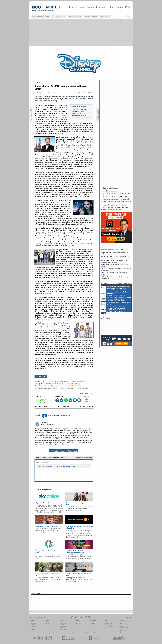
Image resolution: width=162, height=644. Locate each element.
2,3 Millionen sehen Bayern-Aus (112, 191)
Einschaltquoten (75, 633)
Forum (119, 7)
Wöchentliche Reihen (80, 622)
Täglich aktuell (79, 625)
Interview (48, 625)
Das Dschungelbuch (59, 384)
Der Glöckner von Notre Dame (57, 386)
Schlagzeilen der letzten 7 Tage (112, 209)
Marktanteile (78, 623)
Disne (61, 388)
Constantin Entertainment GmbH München (115, 288)
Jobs (121, 623)
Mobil (32, 625)
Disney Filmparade (83, 388)
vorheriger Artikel (41, 407)
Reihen (47, 623)
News (82, 7)
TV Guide (81, 633)
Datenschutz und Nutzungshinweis (124, 627)
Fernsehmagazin (48, 633)
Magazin (72, 7)
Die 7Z (55, 388)
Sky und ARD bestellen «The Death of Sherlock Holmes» (117, 194)
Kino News (35, 633)
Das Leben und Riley (74, 384)
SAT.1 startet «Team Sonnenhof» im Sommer (114, 274)
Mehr (128, 7)
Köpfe (62, 628)
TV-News (63, 622)
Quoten (90, 7)
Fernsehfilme (94, 633)
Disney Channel (70, 388)
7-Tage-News (34, 626)
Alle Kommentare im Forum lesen (64, 451)
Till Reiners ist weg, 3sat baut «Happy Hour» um (115, 265)
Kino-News (107, 622)
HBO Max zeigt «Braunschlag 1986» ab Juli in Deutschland (116, 269)
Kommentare (41, 376)
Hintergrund (48, 622)
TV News (68, 633)
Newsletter (33, 623)
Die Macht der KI (75, 16)
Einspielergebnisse (109, 625)
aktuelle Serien (101, 633)
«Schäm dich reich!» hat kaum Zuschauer (115, 205)
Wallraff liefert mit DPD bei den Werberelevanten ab (117, 202)
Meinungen (102, 7)
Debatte (92, 622)
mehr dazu (75, 177)
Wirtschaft (63, 625)
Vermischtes (63, 623)
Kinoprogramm (108, 633)
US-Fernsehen (64, 629)
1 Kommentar (52, 93)
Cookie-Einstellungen (124, 629)
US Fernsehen (62, 633)
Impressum (122, 630)
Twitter (32, 629)
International (63, 626)
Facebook (33, 628)
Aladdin (50, 381)
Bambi (73, 381)
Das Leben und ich (41, 386)
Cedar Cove (81, 381)
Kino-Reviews (93, 625)
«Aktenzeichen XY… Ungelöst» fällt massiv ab (116, 207)
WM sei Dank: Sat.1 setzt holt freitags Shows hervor (115, 278)
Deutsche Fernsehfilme (118, 633)
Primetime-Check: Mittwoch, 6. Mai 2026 (115, 197)
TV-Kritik (92, 623)
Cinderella (48, 384)
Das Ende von (105, 16)
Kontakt (121, 625)
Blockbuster (87, 633)
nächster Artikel (87, 407)
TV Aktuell (41, 633)
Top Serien (127, 633)
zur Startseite (63, 407)
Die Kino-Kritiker (108, 623)
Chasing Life (39, 384)
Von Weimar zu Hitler (41, 16)
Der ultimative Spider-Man (43, 388)
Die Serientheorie (59, 16)
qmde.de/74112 (89, 393)
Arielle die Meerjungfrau (61, 381)
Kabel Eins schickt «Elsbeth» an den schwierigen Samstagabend (114, 261)
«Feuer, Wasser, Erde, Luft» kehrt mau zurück (116, 199)
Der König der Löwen (75, 386)
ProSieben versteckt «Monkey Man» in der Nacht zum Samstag (116, 257)
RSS (32, 622)
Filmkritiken (55, 633)
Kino (112, 7)
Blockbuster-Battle (109, 626)
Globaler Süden (91, 16)
